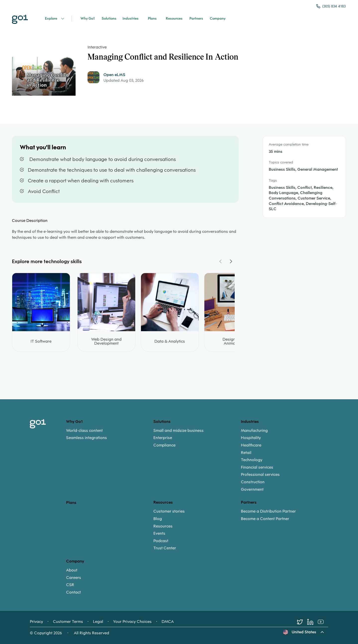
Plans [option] (71, 503)
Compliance (164, 445)
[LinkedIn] (313, 622)
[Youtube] (323, 622)
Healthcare (251, 445)
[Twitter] (302, 622)
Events (159, 533)
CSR (70, 585)
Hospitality (251, 438)
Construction (253, 482)
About (72, 570)
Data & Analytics (170, 341)
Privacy (36, 622)
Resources (163, 526)
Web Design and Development (106, 341)
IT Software (41, 341)
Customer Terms (68, 622)
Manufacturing (254, 431)
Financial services (257, 467)
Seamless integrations (87, 438)
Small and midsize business (179, 431)
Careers (74, 578)
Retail (246, 453)
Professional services (260, 475)
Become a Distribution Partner (268, 511)
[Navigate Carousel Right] (231, 261)
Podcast (161, 541)
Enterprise (163, 438)
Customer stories (169, 511)
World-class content (84, 431)
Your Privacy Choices (132, 622)
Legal (98, 622)
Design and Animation (233, 341)
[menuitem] (110, 434)
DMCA (168, 622)
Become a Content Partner (265, 519)
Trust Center (165, 548)
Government (252, 489)
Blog (158, 519)
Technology (252, 460)
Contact (73, 592)
